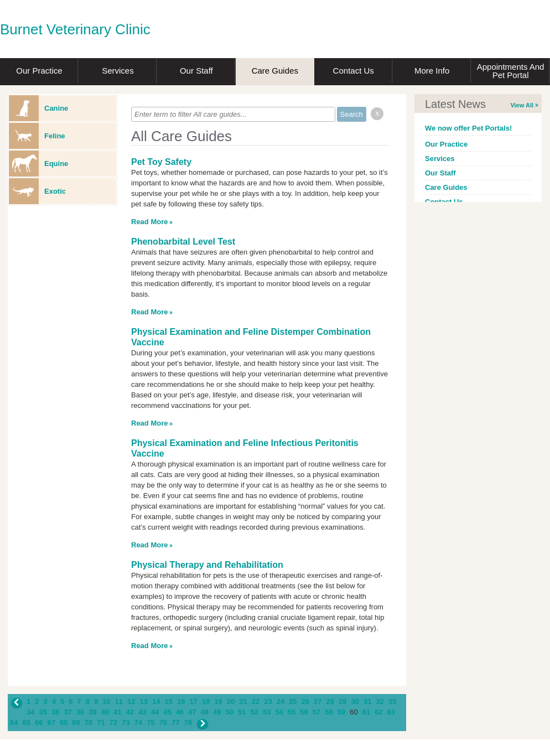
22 (256, 701)
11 (119, 701)
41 (117, 712)
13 (144, 701)
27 (318, 701)
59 (341, 712)
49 (217, 712)
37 (68, 712)
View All (522, 105)
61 (366, 712)
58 (329, 712)
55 (292, 712)
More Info (432, 71)
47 (192, 712)
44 (155, 712)
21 (243, 701)
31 (367, 701)
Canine (38, 108)
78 (188, 723)
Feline (37, 136)
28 (330, 701)
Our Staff (196, 71)
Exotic (37, 191)
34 (30, 712)
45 (167, 712)
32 (380, 701)
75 (151, 723)
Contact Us (354, 71)
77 (175, 723)
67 (51, 723)
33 (392, 701)
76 (163, 723)
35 (43, 712)
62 (378, 712)
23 (268, 701)
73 (126, 723)
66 (39, 723)
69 (76, 723)
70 (89, 723)
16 (181, 701)
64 (14, 723)
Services (118, 71)
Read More (149, 222)
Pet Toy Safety (161, 162)
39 (92, 712)
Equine (38, 164)
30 (355, 701)
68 (64, 723)
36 (55, 712)
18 (206, 701)
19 (218, 701)
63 (391, 712)
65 (26, 723)
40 (105, 712)
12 (131, 701)
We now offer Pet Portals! (468, 128)
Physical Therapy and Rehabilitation (207, 565)
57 (316, 712)
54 (279, 712)
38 (80, 712)
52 (254, 712)
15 (168, 701)
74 (138, 723)
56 (304, 712)
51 (242, 712)
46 (180, 712)
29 (343, 701)
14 (156, 701)
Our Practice (39, 71)
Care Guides (275, 71)
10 (106, 701)
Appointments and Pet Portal (511, 71)
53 (267, 712)
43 (142, 712)
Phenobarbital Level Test (183, 242)
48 (205, 712)
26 (305, 701)
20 (231, 701)
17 (193, 701)
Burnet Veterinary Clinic (75, 29)
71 (101, 723)
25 (293, 701)
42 (130, 712)
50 (230, 712)
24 (281, 701)
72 (113, 723)
